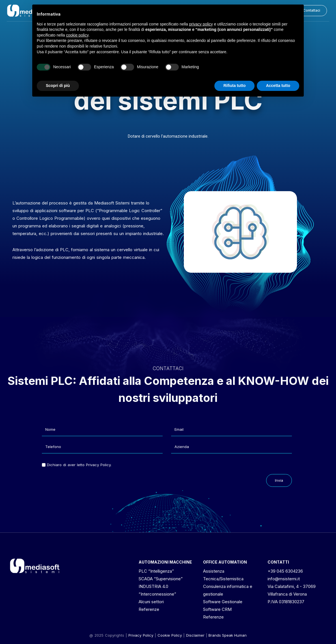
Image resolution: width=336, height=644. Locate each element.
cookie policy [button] (77, 35)
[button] (312, 11)
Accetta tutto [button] (278, 86)
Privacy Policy (141, 635)
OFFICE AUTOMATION (225, 562)
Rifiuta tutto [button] (235, 86)
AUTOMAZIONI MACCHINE (165, 562)
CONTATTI (278, 562)
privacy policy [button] (201, 24)
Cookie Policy (170, 635)
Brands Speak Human (228, 635)
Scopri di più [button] (58, 86)
